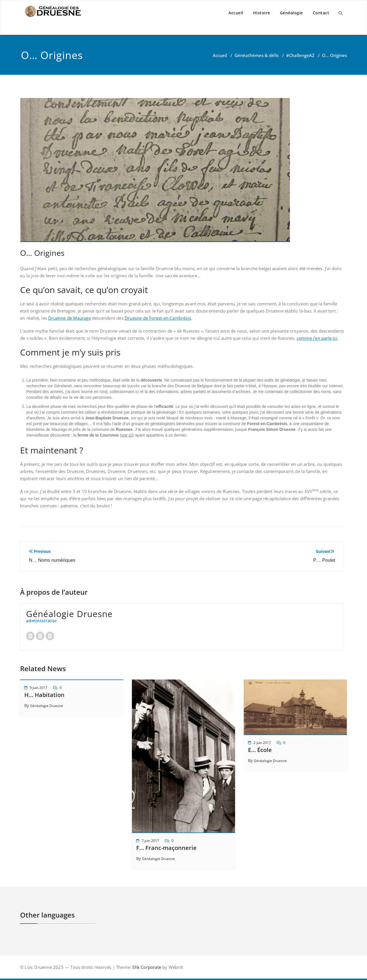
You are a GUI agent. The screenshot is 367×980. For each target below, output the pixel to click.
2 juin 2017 (262, 743)
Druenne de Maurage (70, 318)
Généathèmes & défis (257, 55)
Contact (321, 13)
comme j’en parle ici (317, 338)
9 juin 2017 (39, 688)
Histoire (262, 13)
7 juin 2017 (150, 841)
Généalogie (291, 13)
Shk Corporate (146, 967)
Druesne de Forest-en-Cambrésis (158, 318)
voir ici (127, 435)
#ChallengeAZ (300, 55)
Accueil (236, 13)
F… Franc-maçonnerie (166, 848)
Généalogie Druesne (47, 706)
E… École (260, 750)
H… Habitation (44, 695)
